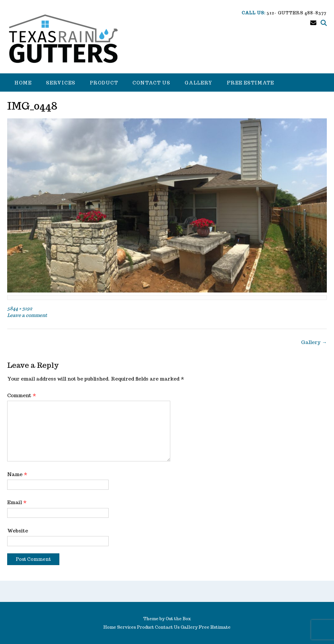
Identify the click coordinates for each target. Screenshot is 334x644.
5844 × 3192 (20, 308)
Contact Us (151, 83)
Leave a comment (27, 315)
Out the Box (178, 619)
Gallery (198, 83)
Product (104, 83)
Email (17, 502)
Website (18, 531)
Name (17, 474)
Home (23, 83)
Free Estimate (250, 83)
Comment (22, 395)
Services (61, 83)
